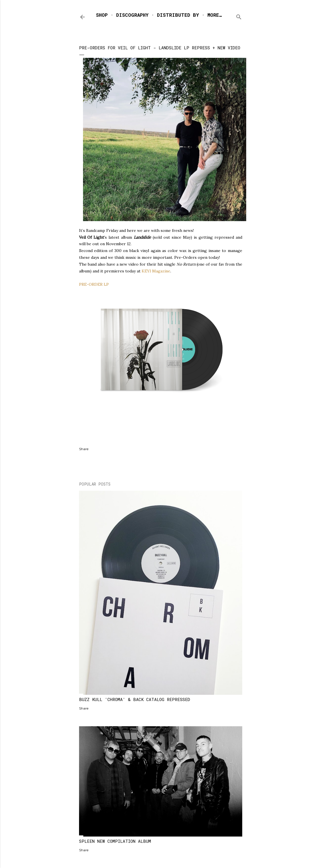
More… (215, 15)
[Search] (239, 16)
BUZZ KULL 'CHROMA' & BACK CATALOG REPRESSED (135, 699)
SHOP (102, 15)
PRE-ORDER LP (94, 284)
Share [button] (84, 449)
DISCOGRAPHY (132, 15)
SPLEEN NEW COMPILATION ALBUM (115, 841)
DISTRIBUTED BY (178, 15)
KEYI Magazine (156, 271)
